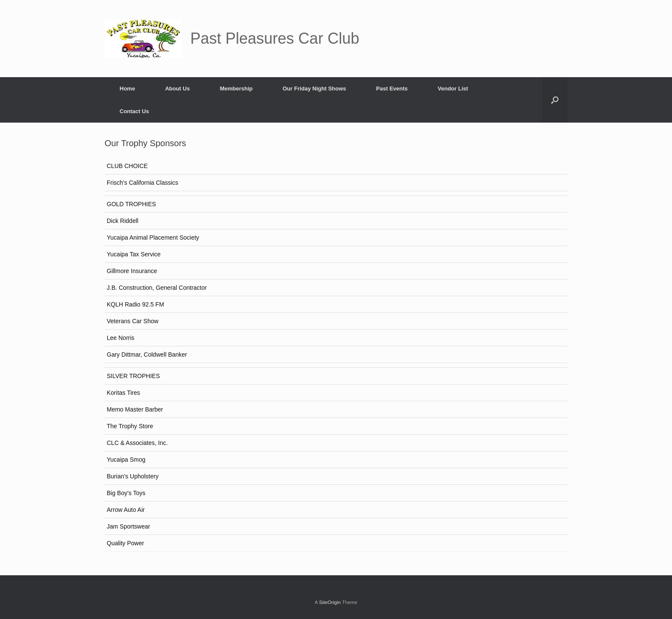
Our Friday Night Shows (314, 89)
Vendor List (453, 89)
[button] (555, 100)
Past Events (392, 89)
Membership (236, 89)
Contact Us (134, 111)
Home (127, 89)
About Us (177, 89)
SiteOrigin (330, 602)
